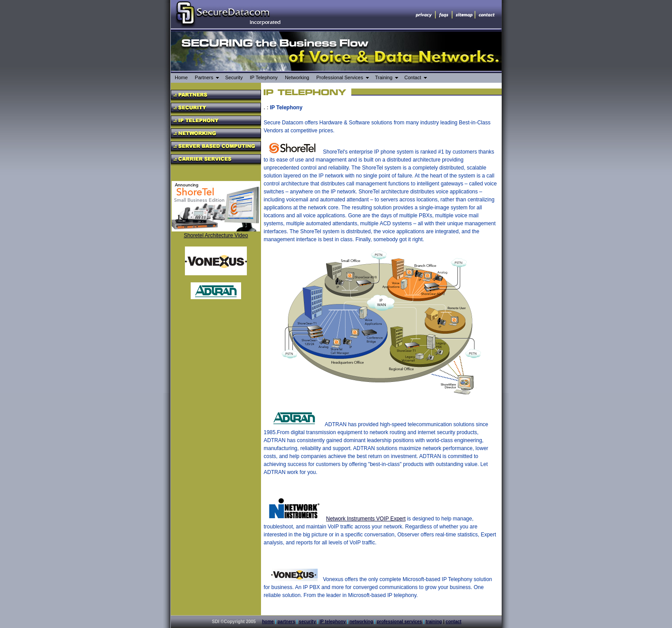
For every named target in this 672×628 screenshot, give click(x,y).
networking (361, 622)
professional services (399, 622)
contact (453, 622)
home (268, 622)
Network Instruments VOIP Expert (366, 519)
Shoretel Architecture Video (216, 235)
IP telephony (332, 622)
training (434, 622)
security (307, 622)
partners (286, 622)
